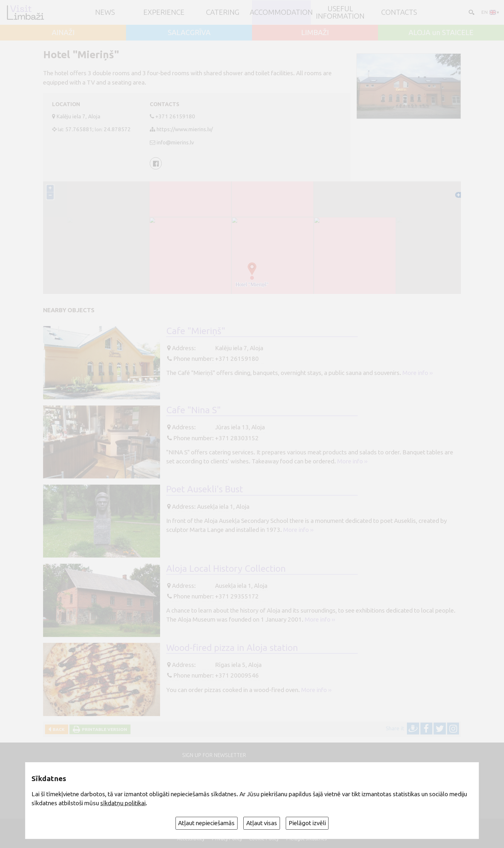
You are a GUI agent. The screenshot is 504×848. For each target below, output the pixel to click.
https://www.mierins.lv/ (185, 129)
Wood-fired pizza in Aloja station (232, 647)
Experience (164, 12)
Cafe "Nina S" (194, 410)
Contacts (399, 12)
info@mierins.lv (175, 142)
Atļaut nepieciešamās (206, 823)
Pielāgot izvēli (307, 823)
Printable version (104, 729)
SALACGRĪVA (189, 33)
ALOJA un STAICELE (441, 33)
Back (58, 729)
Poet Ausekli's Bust (205, 489)
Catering (223, 12)
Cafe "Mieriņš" (196, 331)
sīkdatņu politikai (123, 803)
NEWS (105, 12)
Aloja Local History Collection (226, 568)
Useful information (340, 12)
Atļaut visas (262, 823)
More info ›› (418, 373)
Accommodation (281, 12)
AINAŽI (63, 33)
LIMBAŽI (315, 33)
